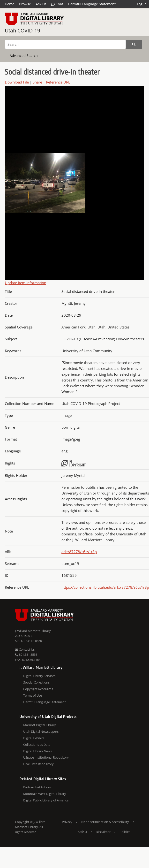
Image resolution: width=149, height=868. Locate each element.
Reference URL (58, 82)
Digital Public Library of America (46, 800)
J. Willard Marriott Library (33, 631)
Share (37, 82)
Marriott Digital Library (40, 725)
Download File (17, 82)
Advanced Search (24, 56)
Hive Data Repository (38, 764)
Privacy (67, 822)
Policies (125, 832)
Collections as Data (37, 745)
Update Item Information (26, 283)
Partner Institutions (37, 787)
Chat (57, 4)
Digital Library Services (39, 676)
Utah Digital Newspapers (41, 731)
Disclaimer (103, 832)
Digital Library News (37, 751)
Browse (25, 4)
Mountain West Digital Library (45, 794)
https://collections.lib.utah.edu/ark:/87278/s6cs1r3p (105, 587)
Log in (142, 4)
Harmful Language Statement (92, 4)
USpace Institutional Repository (46, 757)
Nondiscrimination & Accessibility (105, 822)
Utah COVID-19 (22, 30)
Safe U (82, 832)
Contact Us (25, 649)
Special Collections (36, 682)
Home (10, 4)
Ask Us (41, 4)
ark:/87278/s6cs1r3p (79, 552)
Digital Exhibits (34, 738)
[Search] (65, 44)
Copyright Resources (38, 689)
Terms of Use (33, 695)
